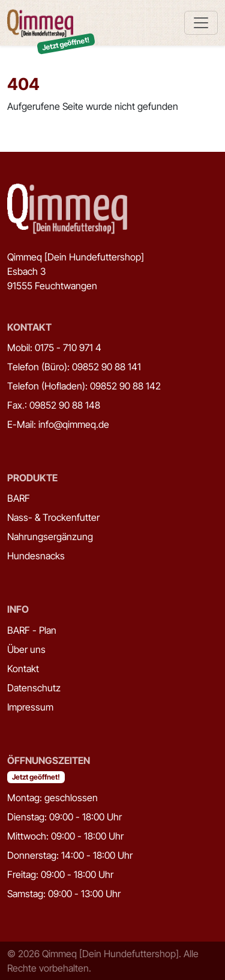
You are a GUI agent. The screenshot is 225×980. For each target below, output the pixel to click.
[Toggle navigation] (201, 23)
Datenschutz (34, 688)
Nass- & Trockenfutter (53, 517)
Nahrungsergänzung (50, 537)
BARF (19, 498)
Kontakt (23, 669)
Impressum (30, 707)
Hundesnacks (36, 556)
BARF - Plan (32, 630)
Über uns (26, 649)
